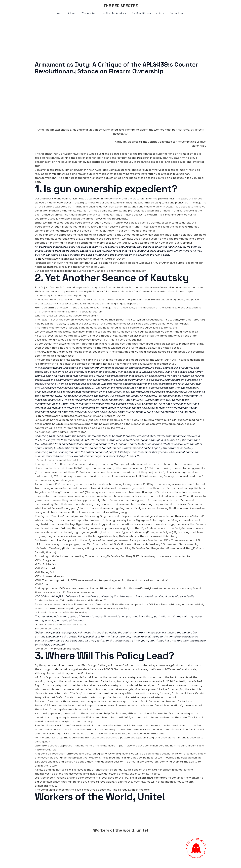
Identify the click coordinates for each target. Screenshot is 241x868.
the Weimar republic (94, 717)
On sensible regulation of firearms (66, 460)
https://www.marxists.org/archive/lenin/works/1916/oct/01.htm (85, 259)
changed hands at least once (184, 476)
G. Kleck (57, 556)
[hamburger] (20, 5)
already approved (61, 746)
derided (103, 170)
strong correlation (52, 669)
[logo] (120, 6)
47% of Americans (164, 263)
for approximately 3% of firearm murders (103, 500)
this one (148, 770)
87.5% (78, 468)
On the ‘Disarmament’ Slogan (63, 649)
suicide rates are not (157, 528)
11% (56, 476)
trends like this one (126, 770)
